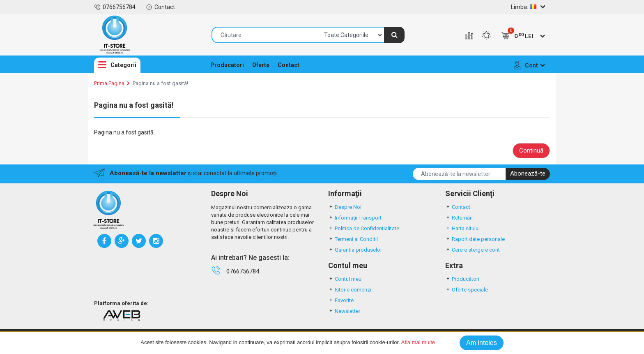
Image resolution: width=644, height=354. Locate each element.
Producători (462, 279)
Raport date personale (475, 239)
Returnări (459, 218)
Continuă (531, 150)
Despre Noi (345, 207)
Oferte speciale (467, 290)
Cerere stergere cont (473, 250)
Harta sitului (462, 228)
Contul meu (345, 279)
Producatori (227, 65)
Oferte (261, 65)
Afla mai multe (418, 342)
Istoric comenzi (350, 290)
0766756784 (115, 7)
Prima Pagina (109, 83)
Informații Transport (355, 218)
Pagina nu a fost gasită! (160, 83)
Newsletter (344, 311)
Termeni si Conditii (353, 239)
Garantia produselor (355, 250)
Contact (160, 7)
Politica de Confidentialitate (364, 228)
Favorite (341, 300)
